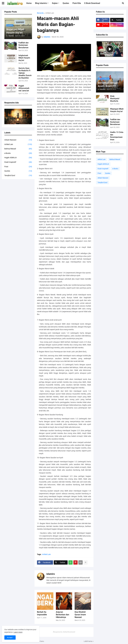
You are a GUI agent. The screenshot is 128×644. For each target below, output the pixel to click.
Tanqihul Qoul (18, 176)
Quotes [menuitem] (66, 3)
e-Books (18, 153)
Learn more (18, 632)
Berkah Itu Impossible (42, 613)
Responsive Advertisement (64, 632)
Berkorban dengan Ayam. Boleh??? (108, 84)
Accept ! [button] (10, 638)
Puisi (18, 167)
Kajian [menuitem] (55, 3)
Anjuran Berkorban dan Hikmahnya (62, 615)
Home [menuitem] (29, 3)
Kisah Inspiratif (18, 162)
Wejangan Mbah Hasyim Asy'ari (15, 31)
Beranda (40, 13)
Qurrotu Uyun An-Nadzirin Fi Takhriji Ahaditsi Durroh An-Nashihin (25, 73)
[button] (5, 3)
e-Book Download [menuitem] (92, 3)
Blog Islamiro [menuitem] (41, 3)
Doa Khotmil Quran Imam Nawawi (80, 615)
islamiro (51, 574)
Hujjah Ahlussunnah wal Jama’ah (24, 88)
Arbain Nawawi (18, 140)
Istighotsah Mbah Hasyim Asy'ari (24, 58)
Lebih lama (88, 641)
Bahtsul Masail (18, 149)
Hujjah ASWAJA (18, 158)
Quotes (18, 171)
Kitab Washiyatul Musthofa (115, 99)
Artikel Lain (18, 144)
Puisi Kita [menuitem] (77, 3)
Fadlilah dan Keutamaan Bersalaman (23, 45)
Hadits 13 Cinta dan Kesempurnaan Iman (117, 136)
